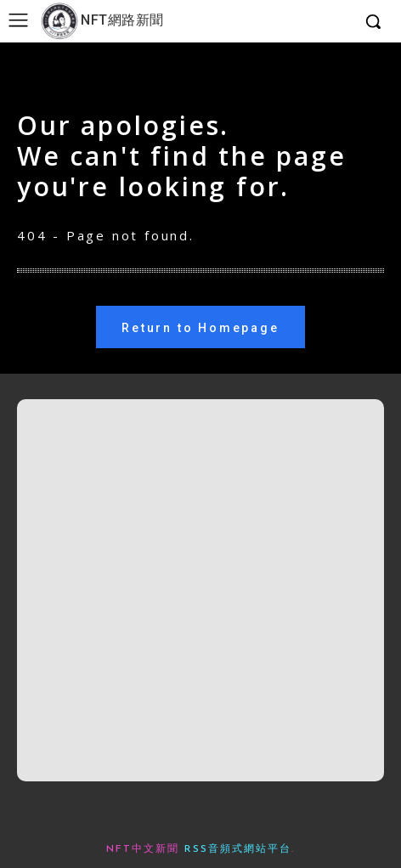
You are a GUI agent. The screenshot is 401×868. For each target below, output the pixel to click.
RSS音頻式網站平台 (238, 849)
